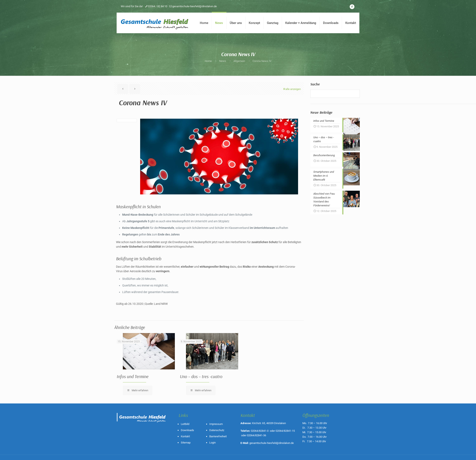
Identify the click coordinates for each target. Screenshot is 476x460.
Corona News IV (262, 61)
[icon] (352, 7)
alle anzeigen (292, 89)
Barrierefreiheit (218, 436)
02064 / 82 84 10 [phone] (157, 6)
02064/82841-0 (260, 431)
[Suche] (335, 94)
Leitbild (185, 424)
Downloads (187, 430)
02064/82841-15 (285, 431)
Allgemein (239, 61)
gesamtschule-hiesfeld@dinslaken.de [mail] (195, 6)
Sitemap (186, 443)
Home (208, 61)
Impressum (216, 424)
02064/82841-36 (256, 435)
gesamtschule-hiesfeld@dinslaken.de (272, 443)
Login (213, 443)
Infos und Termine (133, 376)
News (223, 61)
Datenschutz (217, 430)
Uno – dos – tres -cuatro (201, 376)
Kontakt (185, 436)
